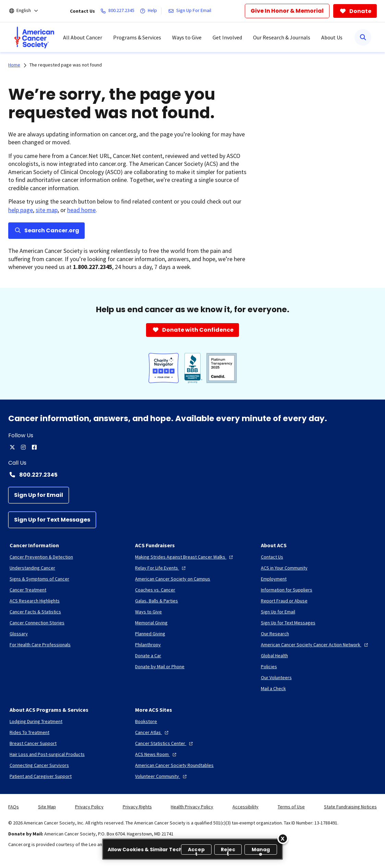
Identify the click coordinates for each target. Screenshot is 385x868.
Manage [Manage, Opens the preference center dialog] (261, 850)
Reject (228, 850)
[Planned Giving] (150, 634)
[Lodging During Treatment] (36, 721)
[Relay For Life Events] (161, 568)
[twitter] (12, 447)
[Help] (150, 11)
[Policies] (269, 667)
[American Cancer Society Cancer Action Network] (315, 645)
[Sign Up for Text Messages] (52, 520)
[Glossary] (19, 634)
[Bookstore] (146, 721)
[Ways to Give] (148, 612)
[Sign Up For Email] (191, 11)
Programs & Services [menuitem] (137, 37)
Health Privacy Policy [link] (192, 807)
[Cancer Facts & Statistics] (35, 612)
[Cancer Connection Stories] (37, 623)
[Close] (283, 839)
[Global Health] (274, 656)
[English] (28, 11)
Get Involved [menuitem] (227, 37)
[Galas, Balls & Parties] (157, 601)
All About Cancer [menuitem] (83, 37)
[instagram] (23, 447)
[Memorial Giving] (151, 623)
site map (47, 210)
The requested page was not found (66, 65)
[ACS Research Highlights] (35, 601)
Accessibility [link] (245, 807)
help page (21, 210)
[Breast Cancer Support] (33, 743)
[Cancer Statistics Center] (165, 743)
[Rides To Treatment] (29, 732)
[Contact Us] (272, 557)
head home (81, 210)
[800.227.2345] (119, 11)
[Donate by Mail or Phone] (160, 667)
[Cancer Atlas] (153, 732)
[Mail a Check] (273, 688)
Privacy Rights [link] (137, 807)
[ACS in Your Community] (284, 568)
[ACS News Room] (157, 754)
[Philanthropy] (148, 645)
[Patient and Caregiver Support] (41, 776)
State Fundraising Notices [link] (350, 807)
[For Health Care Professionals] (40, 645)
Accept (196, 850)
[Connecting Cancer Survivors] (39, 765)
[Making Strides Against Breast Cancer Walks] (185, 557)
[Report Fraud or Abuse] (284, 601)
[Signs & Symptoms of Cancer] (39, 579)
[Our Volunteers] (276, 677)
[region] (192, 849)
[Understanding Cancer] (32, 568)
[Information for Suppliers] (287, 590)
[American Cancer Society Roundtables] (174, 765)
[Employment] (274, 579)
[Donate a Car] (148, 656)
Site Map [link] (47, 807)
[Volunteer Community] (162, 776)
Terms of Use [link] (291, 807)
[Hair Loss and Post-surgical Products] (47, 754)
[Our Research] (275, 634)
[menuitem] (34, 37)
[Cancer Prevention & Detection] (41, 557)
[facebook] (34, 447)
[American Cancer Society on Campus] (173, 579)
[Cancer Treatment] (28, 590)
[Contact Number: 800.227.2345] (192, 475)
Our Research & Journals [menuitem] (282, 37)
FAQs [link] (14, 807)
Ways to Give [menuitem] (187, 37)
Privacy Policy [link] (89, 807)
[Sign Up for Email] (39, 495)
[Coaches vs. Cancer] (155, 590)
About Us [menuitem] (332, 37)
